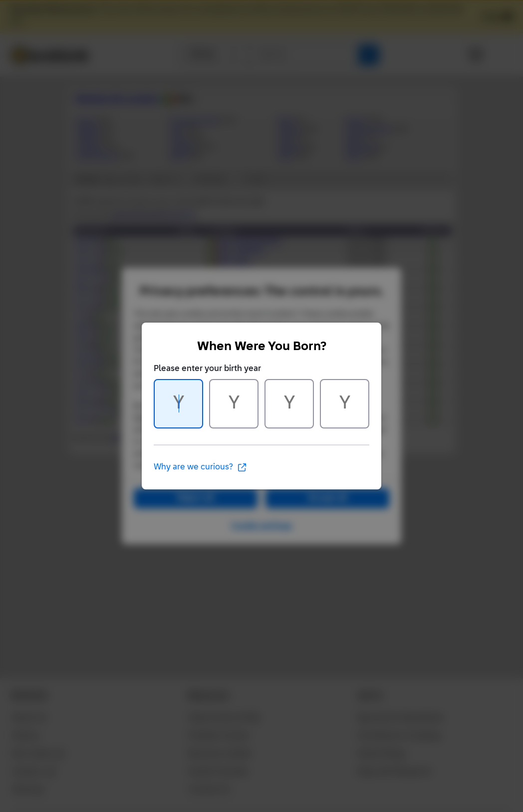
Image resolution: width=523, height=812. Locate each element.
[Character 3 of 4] (289, 404)
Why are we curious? (200, 467)
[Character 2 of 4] (234, 404)
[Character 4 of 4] (345, 404)
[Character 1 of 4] (178, 404)
